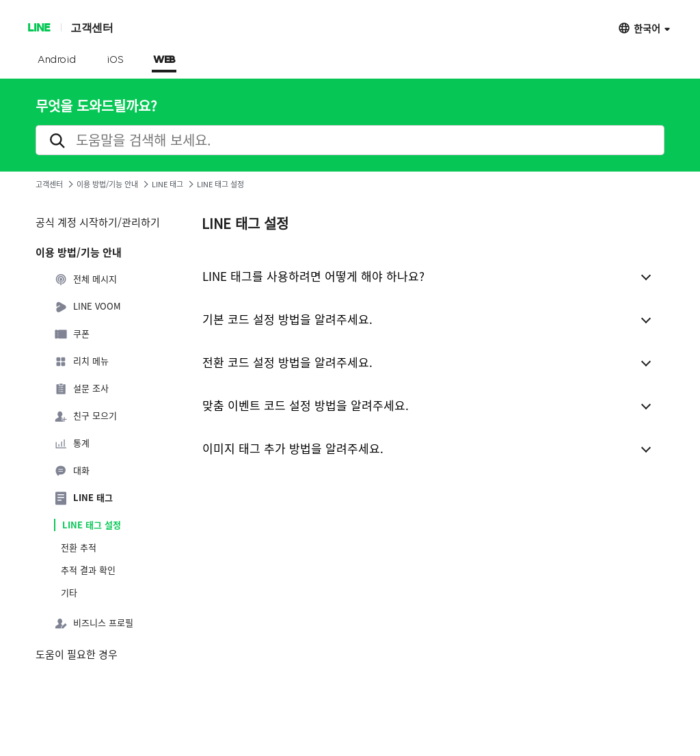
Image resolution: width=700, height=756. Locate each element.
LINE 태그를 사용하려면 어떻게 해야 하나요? (313, 276)
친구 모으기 (85, 416)
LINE (39, 27)
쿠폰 (72, 334)
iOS (115, 60)
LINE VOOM (87, 307)
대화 (72, 471)
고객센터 (92, 27)
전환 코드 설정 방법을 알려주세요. (287, 362)
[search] (350, 140)
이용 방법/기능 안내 (107, 184)
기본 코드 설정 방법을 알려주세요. (287, 319)
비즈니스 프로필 (94, 623)
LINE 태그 (167, 184)
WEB (164, 60)
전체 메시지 (85, 280)
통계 (72, 444)
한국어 (647, 28)
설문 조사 (81, 389)
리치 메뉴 (81, 362)
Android (57, 60)
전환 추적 (79, 548)
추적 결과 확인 (88, 570)
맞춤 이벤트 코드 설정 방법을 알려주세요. (306, 405)
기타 (69, 593)
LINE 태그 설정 (92, 525)
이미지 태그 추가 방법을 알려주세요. (293, 448)
